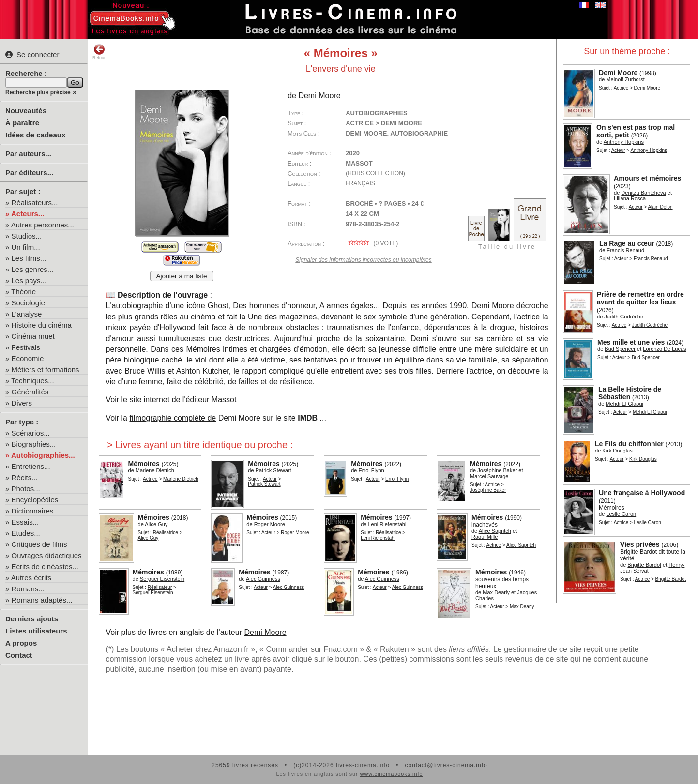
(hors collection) (375, 173)
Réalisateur (160, 587)
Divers (22, 403)
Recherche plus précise (38, 92)
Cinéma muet (33, 336)
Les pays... (29, 280)
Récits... (25, 477)
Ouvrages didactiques (47, 555)
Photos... (26, 489)
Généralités (30, 392)
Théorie (23, 292)
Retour (99, 52)
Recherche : (26, 73)
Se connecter (32, 54)
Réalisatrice (166, 533)
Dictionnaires (33, 511)
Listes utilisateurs (36, 631)
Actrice (621, 88)
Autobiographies (377, 113)
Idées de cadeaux (35, 135)
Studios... (27, 236)
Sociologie (28, 303)
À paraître (22, 123)
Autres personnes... (43, 225)
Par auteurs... (28, 154)
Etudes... (26, 533)
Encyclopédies (35, 500)
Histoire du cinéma (42, 325)
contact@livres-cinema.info (446, 765)
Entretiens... (31, 466)
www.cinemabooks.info (392, 774)
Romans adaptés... (42, 600)
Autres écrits (31, 578)
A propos (21, 643)
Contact (19, 655)
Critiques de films (39, 544)
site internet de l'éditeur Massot (183, 400)
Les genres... (33, 269)
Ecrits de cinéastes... (45, 566)
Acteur (618, 150)
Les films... (29, 258)
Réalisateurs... (35, 203)
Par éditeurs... (29, 173)
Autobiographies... (43, 455)
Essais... (25, 522)
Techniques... (32, 381)
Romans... (28, 589)
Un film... (26, 247)
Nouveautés (26, 111)
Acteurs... (28, 214)
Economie (28, 358)
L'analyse (27, 314)
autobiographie (419, 133)
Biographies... (34, 444)
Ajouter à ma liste (182, 276)
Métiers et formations (46, 369)
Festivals (26, 347)
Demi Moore (366, 133)
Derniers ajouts (32, 619)
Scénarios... (31, 433)
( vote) (372, 243)
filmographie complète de (173, 418)
